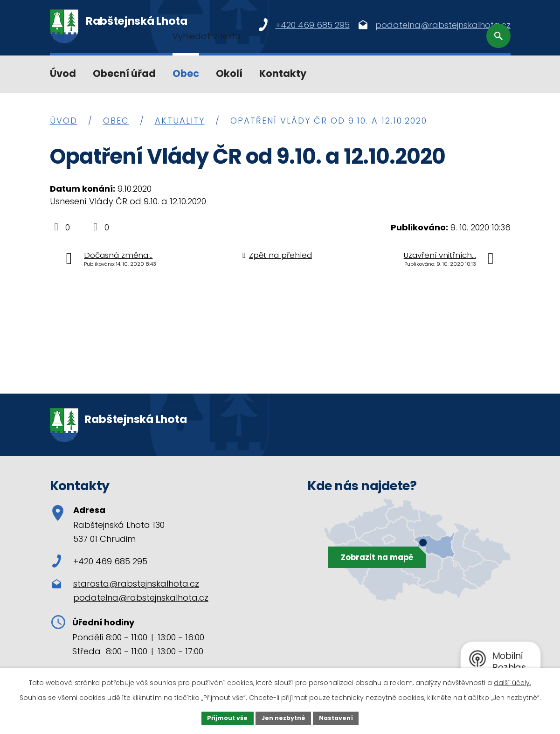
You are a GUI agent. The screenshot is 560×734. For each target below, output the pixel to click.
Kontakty (283, 73)
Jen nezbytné (284, 717)
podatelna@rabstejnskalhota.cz (141, 598)
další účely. (512, 681)
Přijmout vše (222, 717)
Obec (186, 73)
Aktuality (180, 121)
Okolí (229, 73)
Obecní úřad (124, 73)
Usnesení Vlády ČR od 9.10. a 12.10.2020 (128, 201)
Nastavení (342, 717)
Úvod (63, 73)
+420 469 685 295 (100, 561)
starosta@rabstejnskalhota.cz (136, 584)
